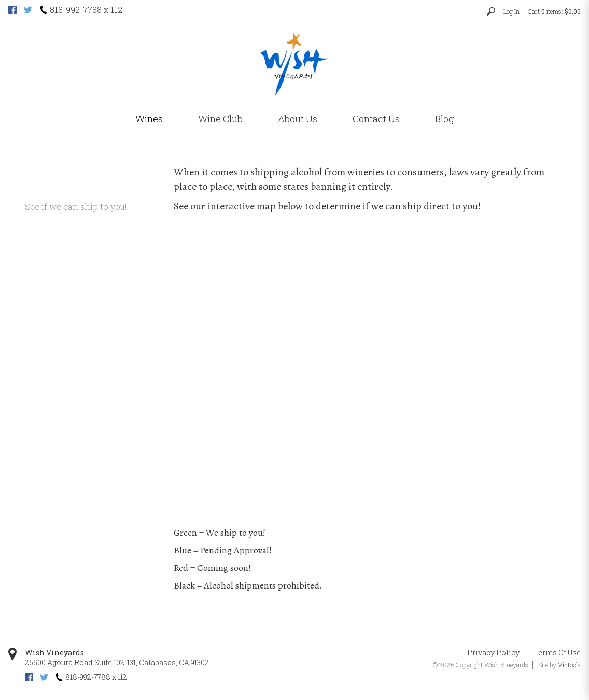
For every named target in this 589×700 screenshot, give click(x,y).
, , (117, 662)
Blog (445, 119)
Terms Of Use (557, 653)
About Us (298, 119)
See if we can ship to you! (76, 207)
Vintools (569, 665)
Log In (511, 11)
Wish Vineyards (54, 653)
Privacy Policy (493, 653)
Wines (149, 119)
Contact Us (376, 119)
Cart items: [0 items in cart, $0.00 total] (554, 11)
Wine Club (220, 119)
